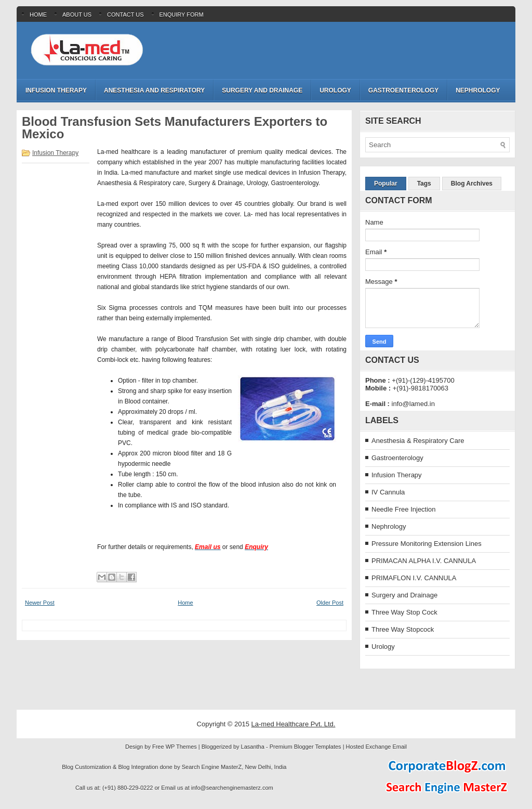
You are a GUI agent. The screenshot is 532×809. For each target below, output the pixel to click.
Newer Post (40, 603)
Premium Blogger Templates (305, 747)
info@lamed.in (413, 404)
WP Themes (181, 747)
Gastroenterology (403, 90)
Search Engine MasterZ (212, 767)
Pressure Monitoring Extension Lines (427, 544)
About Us (77, 15)
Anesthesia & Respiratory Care (418, 441)
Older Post (330, 603)
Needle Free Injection (404, 509)
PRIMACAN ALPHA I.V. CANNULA (424, 561)
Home (38, 15)
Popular (386, 184)
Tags (424, 184)
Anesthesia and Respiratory (154, 90)
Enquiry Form (182, 15)
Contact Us (125, 15)
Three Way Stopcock (403, 629)
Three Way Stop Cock (404, 612)
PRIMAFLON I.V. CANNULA (414, 578)
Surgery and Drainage (262, 90)
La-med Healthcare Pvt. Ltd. (294, 724)
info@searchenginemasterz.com (232, 788)
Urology (335, 90)
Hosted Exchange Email (376, 747)
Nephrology (478, 90)
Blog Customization (87, 767)
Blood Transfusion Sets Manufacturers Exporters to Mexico (175, 128)
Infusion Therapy (56, 90)
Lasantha (253, 747)
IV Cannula (388, 492)
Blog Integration (138, 767)
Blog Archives (472, 184)
